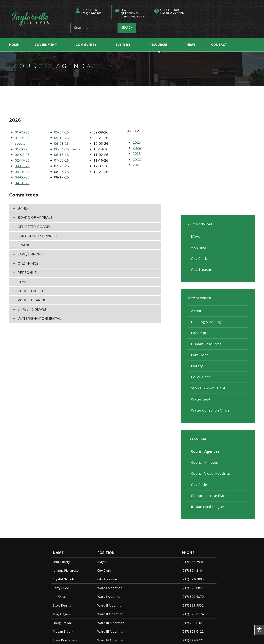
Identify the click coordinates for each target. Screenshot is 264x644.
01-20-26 (22, 149)
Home (14, 45)
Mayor (196, 236)
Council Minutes (204, 462)
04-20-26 (22, 183)
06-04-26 (61, 149)
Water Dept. (201, 399)
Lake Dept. (200, 355)
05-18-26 (61, 138)
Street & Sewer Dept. (209, 388)
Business (123, 45)
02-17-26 (22, 160)
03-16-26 (22, 172)
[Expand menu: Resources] (170, 45)
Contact (219, 45)
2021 (137, 165)
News (191, 45)
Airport (197, 311)
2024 (137, 148)
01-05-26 (22, 132)
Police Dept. (201, 377)
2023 (137, 154)
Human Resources (206, 344)
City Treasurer (203, 270)
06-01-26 (61, 143)
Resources (159, 45)
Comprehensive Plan (208, 496)
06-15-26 (61, 155)
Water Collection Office (210, 410)
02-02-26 (22, 155)
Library (197, 366)
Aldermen (199, 247)
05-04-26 (61, 132)
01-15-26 (22, 138)
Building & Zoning (206, 322)
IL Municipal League (207, 507)
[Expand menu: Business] (133, 45)
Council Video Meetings (210, 473)
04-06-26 (22, 177)
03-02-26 (22, 166)
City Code (199, 485)
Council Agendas (205, 451)
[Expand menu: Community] (99, 45)
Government (46, 45)
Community (86, 45)
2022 (137, 159)
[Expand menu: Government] (59, 45)
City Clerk (199, 259)
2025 (137, 142)
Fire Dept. (199, 333)
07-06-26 (61, 160)
